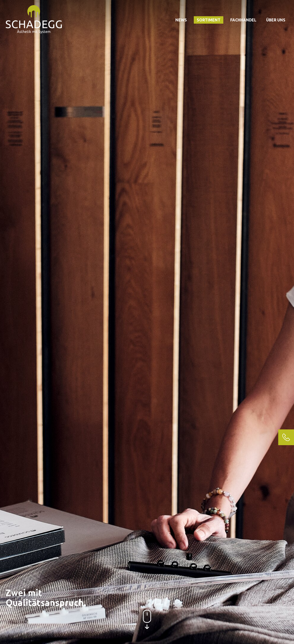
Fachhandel (243, 20)
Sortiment (209, 20)
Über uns (276, 20)
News (181, 20)
